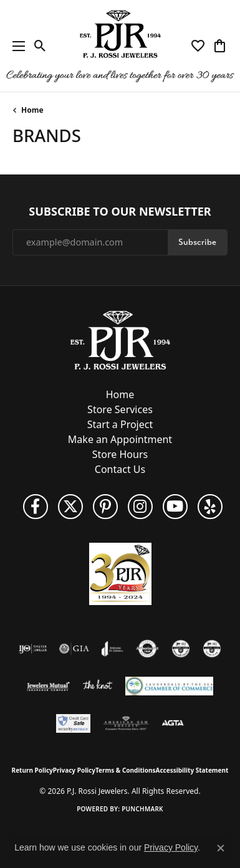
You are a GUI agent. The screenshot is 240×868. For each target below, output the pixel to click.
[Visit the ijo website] (33, 649)
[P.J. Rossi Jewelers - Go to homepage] (120, 339)
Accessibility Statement (192, 770)
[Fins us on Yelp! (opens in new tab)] (210, 507)
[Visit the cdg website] (181, 649)
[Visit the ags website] (126, 723)
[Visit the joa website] (113, 649)
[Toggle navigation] (16, 46)
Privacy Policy (74, 770)
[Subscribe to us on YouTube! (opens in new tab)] (175, 507)
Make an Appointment (120, 439)
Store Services (120, 409)
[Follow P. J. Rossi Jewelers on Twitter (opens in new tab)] (70, 507)
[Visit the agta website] (173, 723)
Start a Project (120, 424)
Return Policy (32, 770)
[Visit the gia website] (74, 649)
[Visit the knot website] (98, 686)
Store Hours (120, 454)
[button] (40, 46)
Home (32, 110)
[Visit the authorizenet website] (147, 649)
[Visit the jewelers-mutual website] (48, 686)
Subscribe (197, 242)
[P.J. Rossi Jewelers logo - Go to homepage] (120, 46)
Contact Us (120, 469)
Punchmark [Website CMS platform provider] (142, 809)
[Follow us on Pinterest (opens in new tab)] (105, 507)
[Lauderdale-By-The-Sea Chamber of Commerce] (169, 686)
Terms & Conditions (126, 770)
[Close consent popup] (221, 848)
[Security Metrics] (73, 723)
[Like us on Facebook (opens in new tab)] (36, 507)
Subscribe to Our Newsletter (120, 212)
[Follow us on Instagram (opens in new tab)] (140, 507)
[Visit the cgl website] (212, 649)
